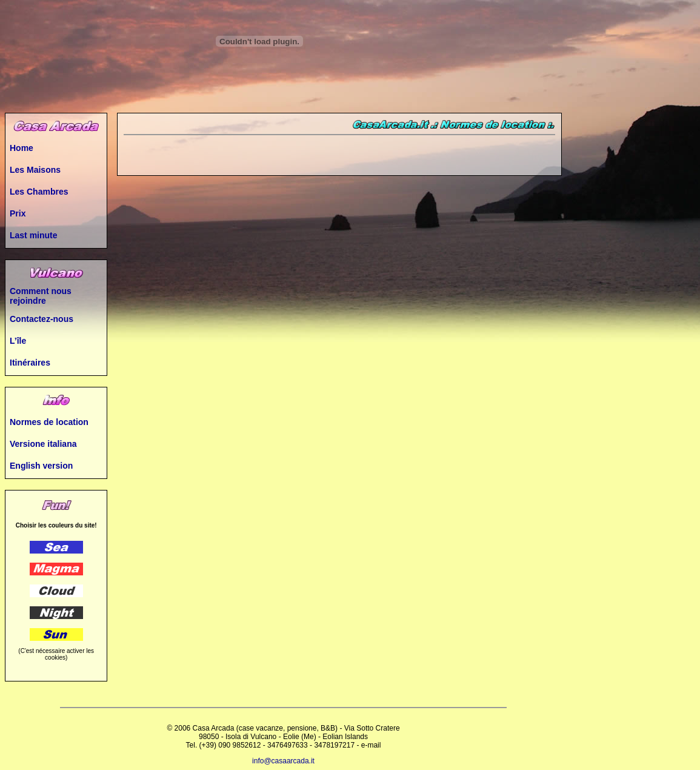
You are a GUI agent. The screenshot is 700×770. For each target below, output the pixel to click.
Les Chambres (39, 192)
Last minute (34, 235)
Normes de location (49, 422)
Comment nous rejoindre (41, 296)
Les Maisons (35, 170)
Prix (18, 213)
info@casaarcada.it (283, 761)
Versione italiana (43, 444)
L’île (18, 341)
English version (41, 466)
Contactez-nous (42, 319)
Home (22, 148)
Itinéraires (30, 363)
